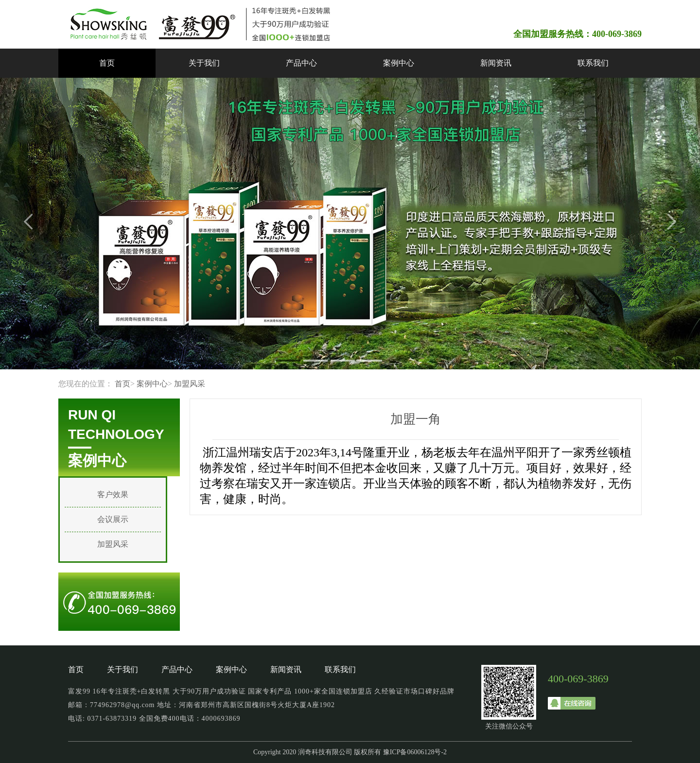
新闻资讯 (496, 63)
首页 (107, 63)
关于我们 (204, 63)
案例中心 (399, 63)
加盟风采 (190, 384)
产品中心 (301, 63)
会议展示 (113, 519)
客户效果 (113, 494)
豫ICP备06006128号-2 (415, 752)
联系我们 (593, 63)
